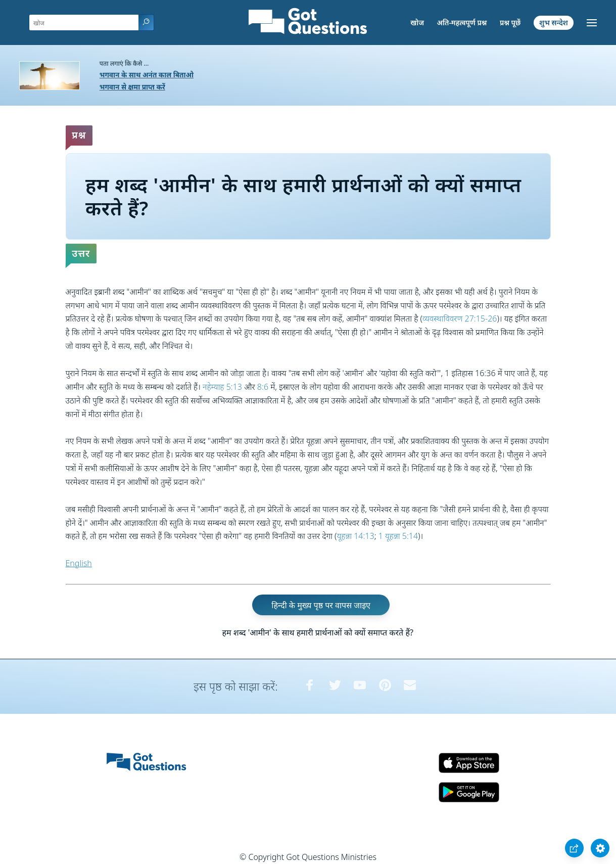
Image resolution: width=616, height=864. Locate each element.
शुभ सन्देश (554, 22)
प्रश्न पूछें (510, 22)
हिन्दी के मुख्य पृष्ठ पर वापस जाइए (321, 605)
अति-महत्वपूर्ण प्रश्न (462, 22)
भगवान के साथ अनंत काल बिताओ (147, 75)
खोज (417, 22)
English (79, 563)
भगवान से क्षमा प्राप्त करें (132, 87)
